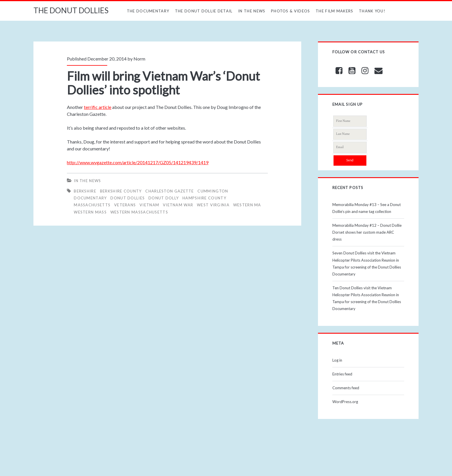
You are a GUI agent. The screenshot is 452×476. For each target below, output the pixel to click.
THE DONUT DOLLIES (71, 10)
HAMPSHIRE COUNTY (204, 198)
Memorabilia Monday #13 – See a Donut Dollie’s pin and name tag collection (367, 208)
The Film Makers (335, 11)
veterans (125, 205)
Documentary (90, 198)
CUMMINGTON (213, 191)
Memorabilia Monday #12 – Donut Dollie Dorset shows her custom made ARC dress (367, 232)
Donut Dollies (128, 198)
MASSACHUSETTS (92, 205)
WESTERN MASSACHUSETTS (139, 212)
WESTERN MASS (90, 212)
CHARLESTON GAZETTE (169, 191)
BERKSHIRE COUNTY (121, 191)
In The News (252, 11)
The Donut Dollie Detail (204, 11)
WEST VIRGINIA (213, 205)
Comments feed (346, 388)
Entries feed (342, 374)
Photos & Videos (291, 11)
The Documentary (148, 11)
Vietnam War (178, 205)
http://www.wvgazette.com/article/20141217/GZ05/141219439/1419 (138, 162)
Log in (337, 360)
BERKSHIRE (85, 191)
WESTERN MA (247, 205)
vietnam (149, 205)
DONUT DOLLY (164, 198)
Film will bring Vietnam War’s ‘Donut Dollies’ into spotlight (163, 83)
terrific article (98, 107)
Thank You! (372, 11)
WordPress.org (345, 402)
